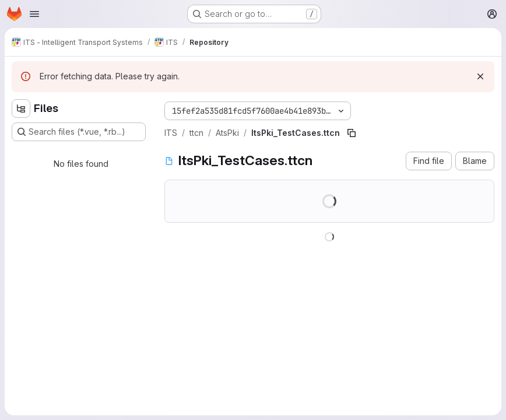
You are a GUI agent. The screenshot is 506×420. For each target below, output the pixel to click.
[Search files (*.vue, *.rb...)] (79, 132)
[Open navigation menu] (34, 14)
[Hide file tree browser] (21, 108)
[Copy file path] (352, 133)
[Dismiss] (480, 76)
